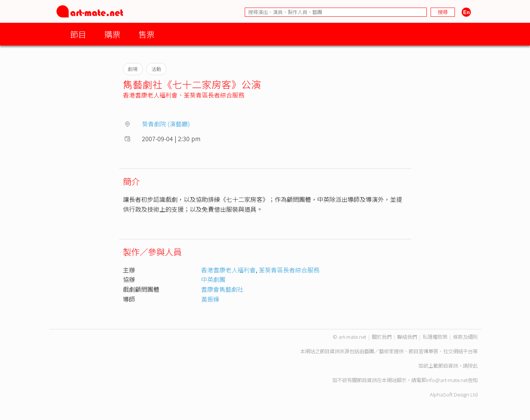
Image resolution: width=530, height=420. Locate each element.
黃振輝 (210, 299)
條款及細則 (465, 337)
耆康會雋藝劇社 (222, 289)
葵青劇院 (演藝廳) (166, 124)
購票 (112, 34)
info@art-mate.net (447, 380)
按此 (473, 366)
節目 (78, 34)
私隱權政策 (435, 337)
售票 (146, 34)
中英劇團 (213, 279)
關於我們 (382, 337)
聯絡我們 (407, 337)
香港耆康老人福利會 (150, 95)
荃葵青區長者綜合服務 (214, 95)
